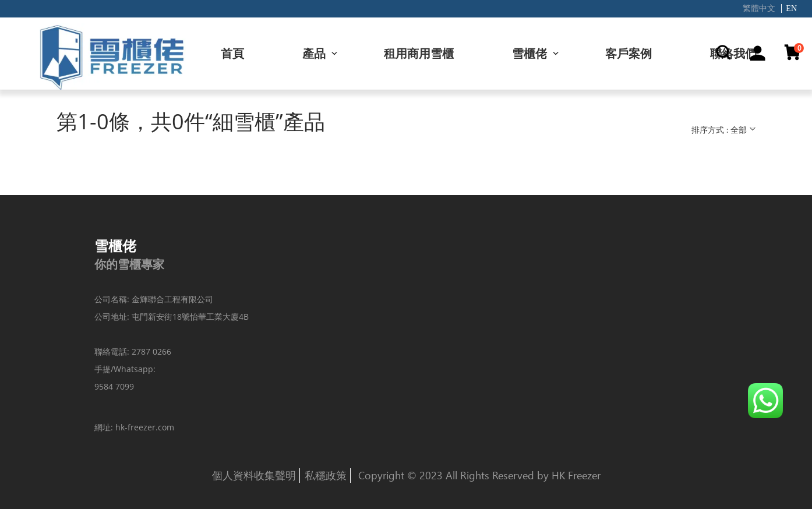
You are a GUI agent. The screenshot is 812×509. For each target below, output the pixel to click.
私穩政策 (326, 475)
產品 (314, 53)
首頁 (232, 53)
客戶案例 (629, 53)
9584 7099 (114, 386)
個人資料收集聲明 (254, 475)
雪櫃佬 (529, 53)
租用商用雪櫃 (419, 53)
